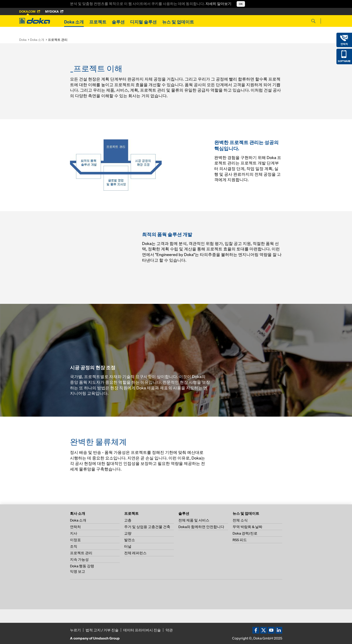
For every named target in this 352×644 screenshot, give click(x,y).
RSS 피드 (240, 540)
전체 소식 (240, 520)
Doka (23, 40)
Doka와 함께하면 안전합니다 (201, 527)
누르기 (75, 630)
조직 (74, 546)
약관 (169, 630)
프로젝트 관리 (81, 553)
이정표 (75, 540)
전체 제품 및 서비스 (194, 520)
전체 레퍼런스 (135, 553)
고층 (128, 520)
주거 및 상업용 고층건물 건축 (147, 527)
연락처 (75, 527)
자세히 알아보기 (219, 4)
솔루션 (118, 22)
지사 (74, 533)
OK (241, 4)
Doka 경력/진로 (245, 533)
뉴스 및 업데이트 (178, 22)
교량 (128, 533)
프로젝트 (98, 22)
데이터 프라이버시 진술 (142, 630)
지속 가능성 (79, 559)
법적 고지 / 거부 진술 (102, 630)
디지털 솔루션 (143, 22)
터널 (128, 546)
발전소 (130, 540)
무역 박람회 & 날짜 (247, 527)
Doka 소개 (74, 22)
